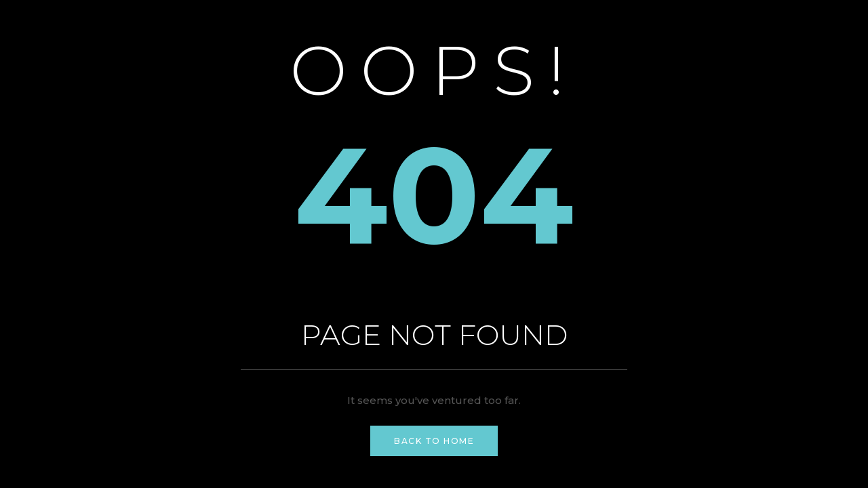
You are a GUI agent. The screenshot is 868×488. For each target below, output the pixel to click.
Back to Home (434, 441)
